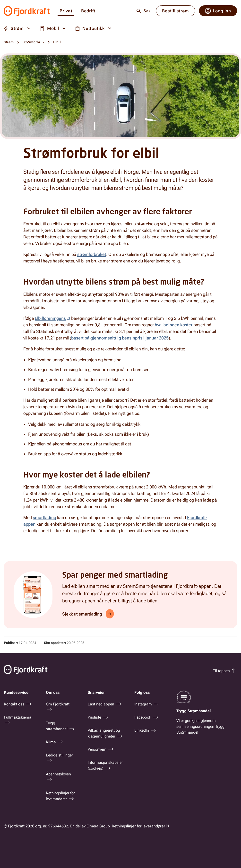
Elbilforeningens (50, 318)
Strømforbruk (34, 42)
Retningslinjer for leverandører (138, 826)
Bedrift (88, 11)
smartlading (44, 517)
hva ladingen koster (174, 325)
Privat (66, 11)
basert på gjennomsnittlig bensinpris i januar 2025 (120, 338)
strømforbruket (92, 254)
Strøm (9, 42)
